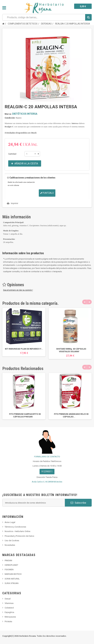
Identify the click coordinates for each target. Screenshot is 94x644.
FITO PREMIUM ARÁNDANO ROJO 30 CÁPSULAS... (71, 415)
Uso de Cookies (12, 541)
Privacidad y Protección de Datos (19, 536)
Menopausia (10, 617)
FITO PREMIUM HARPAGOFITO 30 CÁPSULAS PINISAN (25, 415)
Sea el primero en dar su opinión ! (18, 290)
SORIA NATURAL (12, 579)
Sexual (8, 599)
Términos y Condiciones (15, 527)
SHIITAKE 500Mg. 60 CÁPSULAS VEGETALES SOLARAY (71, 350)
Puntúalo (47, 193)
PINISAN (8, 560)
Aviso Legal (10, 522)
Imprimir (15, 203)
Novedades (10, 545)
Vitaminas (9, 603)
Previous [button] (85, 302)
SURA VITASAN (12, 583)
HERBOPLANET (11, 565)
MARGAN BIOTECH (13, 574)
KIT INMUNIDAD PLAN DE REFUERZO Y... (24, 349)
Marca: (8, 114)
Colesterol (9, 608)
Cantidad (12, 154)
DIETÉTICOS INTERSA (25, 114)
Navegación (4, 8)
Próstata (8, 621)
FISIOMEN (9, 570)
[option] (24, 332)
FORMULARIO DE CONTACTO (47, 457)
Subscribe (78, 503)
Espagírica (9, 612)
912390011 (47, 471)
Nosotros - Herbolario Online (17, 531)
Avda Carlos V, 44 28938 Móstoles (47, 482)
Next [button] (89, 302)
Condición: (10, 118)
